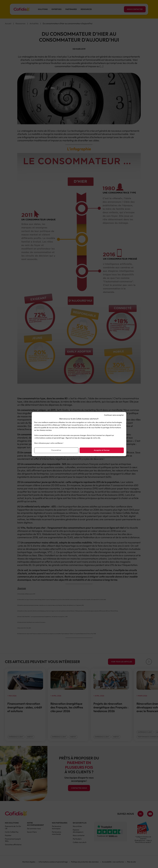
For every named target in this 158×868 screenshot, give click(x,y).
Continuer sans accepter (114, 415)
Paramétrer (56, 450)
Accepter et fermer (102, 450)
